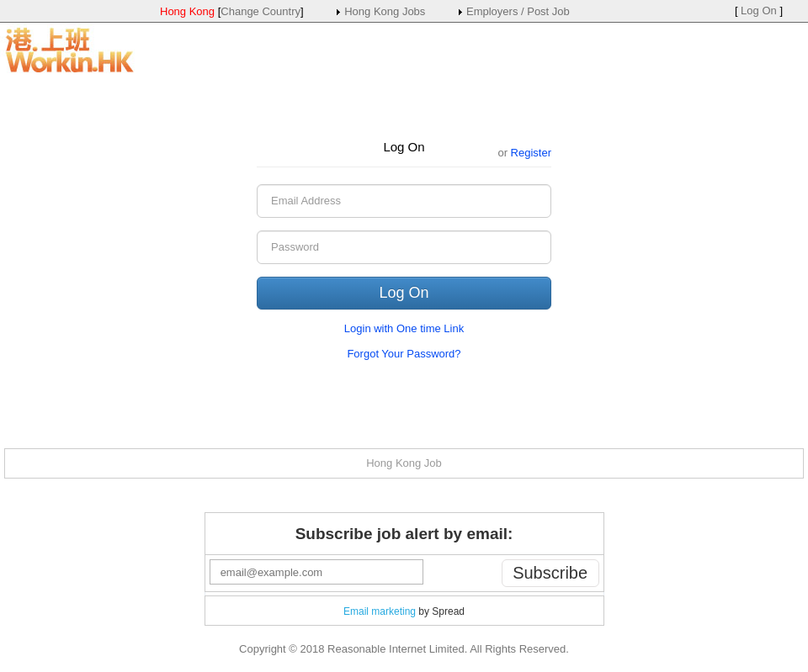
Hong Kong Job (404, 463)
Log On (759, 11)
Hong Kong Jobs (385, 11)
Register (531, 153)
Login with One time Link (404, 328)
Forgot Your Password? (404, 354)
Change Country (260, 11)
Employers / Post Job (518, 11)
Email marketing (380, 611)
